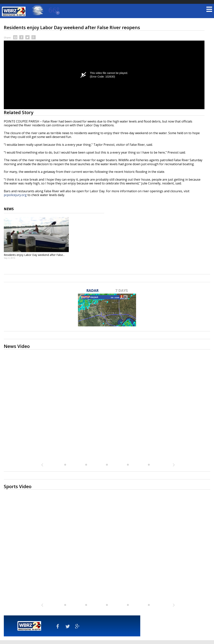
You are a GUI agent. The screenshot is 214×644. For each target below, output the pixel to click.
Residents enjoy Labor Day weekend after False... (34, 255)
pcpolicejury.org (15, 195)
